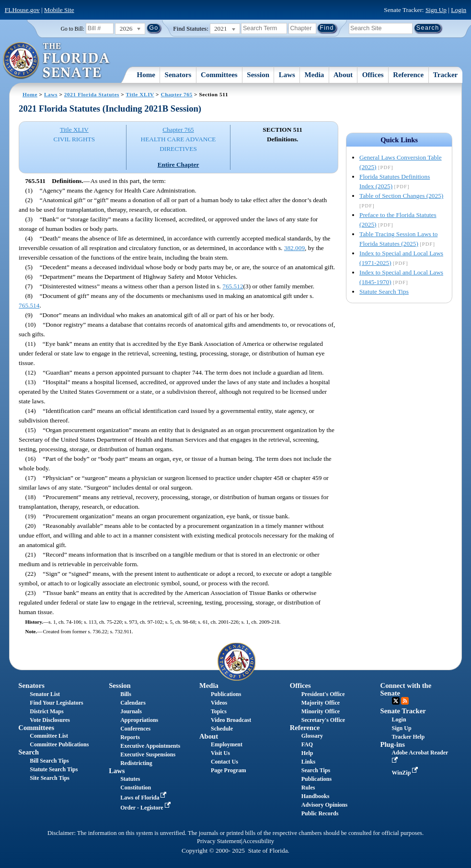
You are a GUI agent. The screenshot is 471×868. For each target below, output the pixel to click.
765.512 (233, 286)
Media (315, 75)
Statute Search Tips (384, 291)
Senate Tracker (403, 711)
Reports (130, 737)
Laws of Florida (144, 798)
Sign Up (436, 10)
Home (146, 75)
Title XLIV (140, 94)
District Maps (46, 711)
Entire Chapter (178, 165)
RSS (405, 701)
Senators (178, 75)
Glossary (312, 736)
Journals (131, 711)
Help (307, 753)
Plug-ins (393, 744)
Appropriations (139, 720)
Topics (219, 711)
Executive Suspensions (148, 754)
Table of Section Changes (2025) (401, 196)
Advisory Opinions (324, 805)
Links (308, 762)
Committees (219, 75)
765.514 (29, 305)
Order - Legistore (146, 808)
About (343, 75)
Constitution (136, 788)
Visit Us (220, 753)
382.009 (294, 248)
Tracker (445, 75)
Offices (373, 75)
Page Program (228, 770)
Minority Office (321, 711)
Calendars (133, 703)
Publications (226, 694)
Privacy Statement (219, 841)
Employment (227, 744)
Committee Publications (59, 744)
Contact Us (224, 762)
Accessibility (258, 841)
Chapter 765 (176, 94)
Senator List (45, 694)
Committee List (49, 736)
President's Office (323, 694)
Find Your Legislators (56, 703)
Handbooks (316, 796)
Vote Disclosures (50, 720)
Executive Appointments (150, 746)
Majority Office (321, 703)
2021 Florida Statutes (92, 94)
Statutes (130, 779)
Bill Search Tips (49, 761)
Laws (287, 75)
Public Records (320, 813)
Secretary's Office (323, 720)
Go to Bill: (73, 29)
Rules (308, 788)
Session (258, 75)
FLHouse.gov (22, 10)
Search (29, 752)
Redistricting (136, 763)
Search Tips (316, 770)
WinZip (406, 773)
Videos (219, 703)
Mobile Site (59, 10)
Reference (408, 75)
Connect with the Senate (406, 689)
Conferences (135, 729)
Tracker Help (408, 737)
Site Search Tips (50, 778)
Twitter (396, 701)
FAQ (307, 744)
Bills (126, 694)
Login (459, 10)
